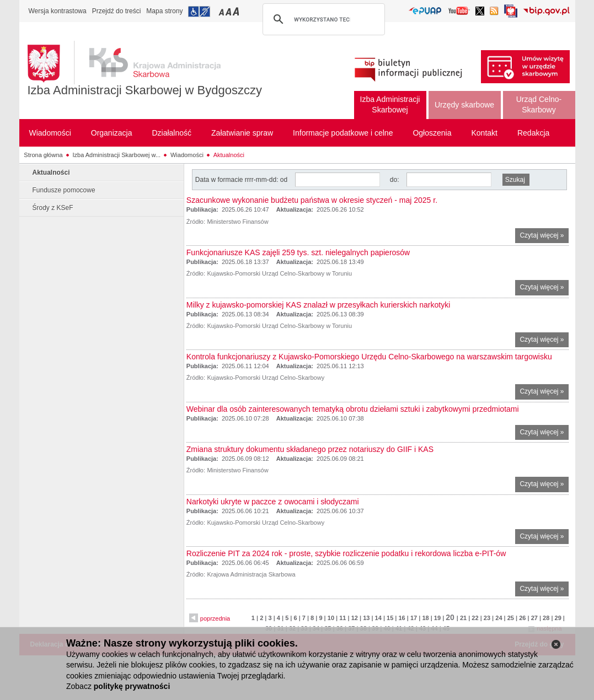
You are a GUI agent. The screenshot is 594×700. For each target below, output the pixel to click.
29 (558, 618)
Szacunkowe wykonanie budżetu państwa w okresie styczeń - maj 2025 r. (312, 200)
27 (534, 618)
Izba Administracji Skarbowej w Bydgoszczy (145, 90)
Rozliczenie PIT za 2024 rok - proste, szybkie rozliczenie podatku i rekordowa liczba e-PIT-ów (346, 553)
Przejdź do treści (117, 11)
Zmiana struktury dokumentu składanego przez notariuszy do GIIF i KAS (310, 449)
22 (475, 618)
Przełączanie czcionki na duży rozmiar (237, 11)
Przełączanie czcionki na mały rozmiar (222, 11)
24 (499, 618)
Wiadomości (187, 155)
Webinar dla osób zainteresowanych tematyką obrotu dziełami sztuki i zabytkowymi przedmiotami (353, 409)
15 (390, 618)
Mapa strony (164, 11)
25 (511, 618)
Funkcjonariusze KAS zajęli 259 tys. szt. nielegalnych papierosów (298, 252)
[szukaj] (322, 19)
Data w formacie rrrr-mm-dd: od (242, 180)
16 (402, 618)
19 (437, 618)
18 (425, 618)
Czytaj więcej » (544, 237)
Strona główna (43, 155)
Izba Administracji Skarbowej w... (117, 155)
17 (414, 618)
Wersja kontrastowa (58, 11)
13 (366, 618)
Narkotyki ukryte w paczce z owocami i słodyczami (273, 502)
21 (463, 618)
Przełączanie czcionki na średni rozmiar (229, 11)
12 (355, 618)
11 (343, 618)
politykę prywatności (132, 686)
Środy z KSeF (53, 208)
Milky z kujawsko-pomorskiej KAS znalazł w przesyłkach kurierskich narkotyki (318, 305)
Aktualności (229, 155)
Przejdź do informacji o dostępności (199, 12)
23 (487, 618)
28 (546, 618)
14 (378, 618)
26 (522, 618)
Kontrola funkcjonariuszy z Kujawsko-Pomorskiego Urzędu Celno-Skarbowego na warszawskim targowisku (369, 357)
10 (331, 618)
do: (395, 180)
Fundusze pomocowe (64, 190)
